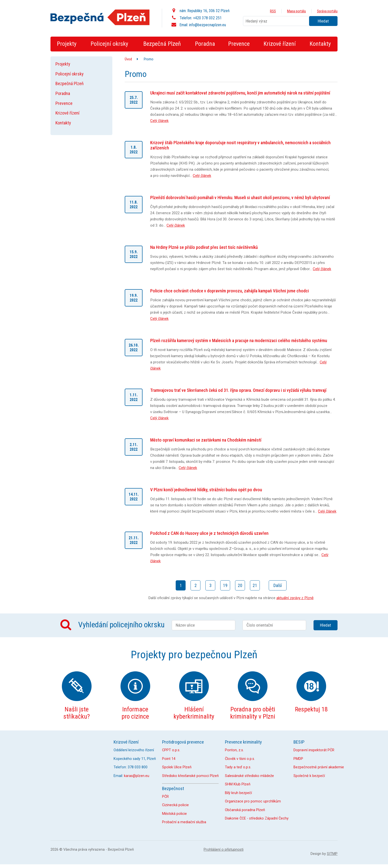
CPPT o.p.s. (171, 750)
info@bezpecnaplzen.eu (207, 25)
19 (225, 585)
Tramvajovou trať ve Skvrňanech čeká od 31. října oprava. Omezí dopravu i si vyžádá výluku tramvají (238, 390)
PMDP (298, 759)
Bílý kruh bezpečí (238, 793)
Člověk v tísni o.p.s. (240, 759)
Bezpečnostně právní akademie (319, 767)
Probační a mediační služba (184, 822)
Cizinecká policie (175, 805)
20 (240, 585)
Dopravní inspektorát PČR (314, 750)
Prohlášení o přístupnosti (224, 850)
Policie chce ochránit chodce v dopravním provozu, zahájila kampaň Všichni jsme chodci (230, 291)
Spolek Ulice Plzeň (177, 767)
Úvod (128, 59)
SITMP (332, 854)
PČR (165, 797)
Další (278, 585)
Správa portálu (327, 11)
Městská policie (174, 814)
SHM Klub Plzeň (238, 784)
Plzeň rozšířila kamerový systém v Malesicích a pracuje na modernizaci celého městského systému (239, 340)
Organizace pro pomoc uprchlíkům (253, 801)
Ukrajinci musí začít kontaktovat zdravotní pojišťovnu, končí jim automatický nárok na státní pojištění (240, 93)
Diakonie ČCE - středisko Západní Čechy (257, 818)
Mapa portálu (296, 11)
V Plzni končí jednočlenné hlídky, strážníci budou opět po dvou (206, 490)
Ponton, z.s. (234, 750)
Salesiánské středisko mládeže (249, 776)
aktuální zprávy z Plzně (295, 598)
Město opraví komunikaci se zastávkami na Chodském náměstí (206, 440)
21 (255, 585)
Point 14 (169, 759)
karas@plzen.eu (137, 776)
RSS (273, 11)
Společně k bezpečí (309, 776)
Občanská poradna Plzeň (245, 810)
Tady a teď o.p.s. (238, 767)
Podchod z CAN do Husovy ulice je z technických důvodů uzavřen (209, 533)
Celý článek (159, 121)
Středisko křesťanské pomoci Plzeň (190, 776)
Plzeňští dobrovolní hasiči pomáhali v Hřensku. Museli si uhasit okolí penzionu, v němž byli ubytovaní (240, 198)
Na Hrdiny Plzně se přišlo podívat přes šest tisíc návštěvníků (204, 247)
